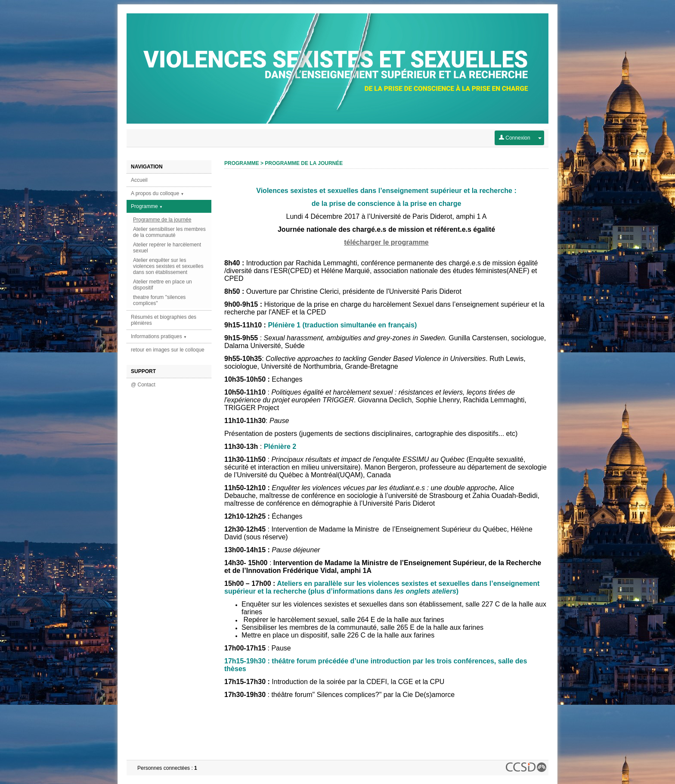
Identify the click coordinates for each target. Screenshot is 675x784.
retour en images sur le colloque (168, 350)
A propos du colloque (157, 193)
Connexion (515, 138)
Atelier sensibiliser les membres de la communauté (169, 232)
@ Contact (143, 385)
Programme (147, 206)
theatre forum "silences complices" (159, 300)
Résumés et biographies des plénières (164, 320)
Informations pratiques (159, 336)
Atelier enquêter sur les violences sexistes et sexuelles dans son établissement (168, 266)
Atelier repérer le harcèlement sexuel (167, 248)
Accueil (139, 180)
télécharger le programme (386, 242)
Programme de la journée (162, 220)
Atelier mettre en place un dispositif (163, 285)
